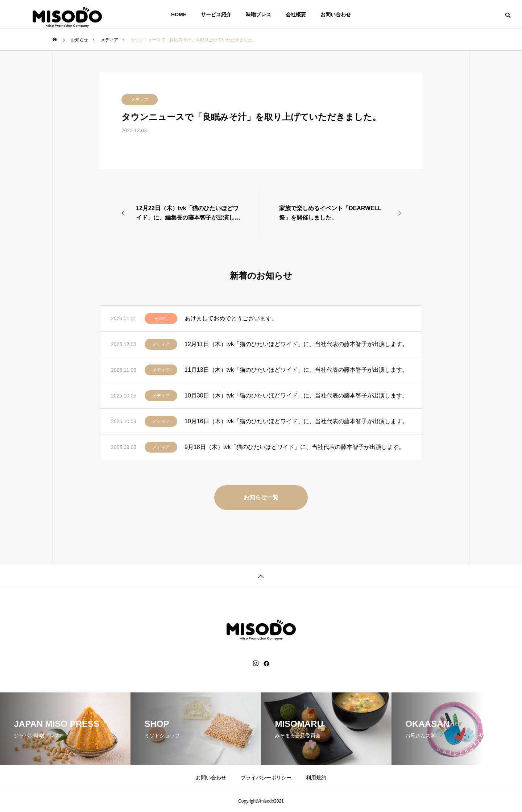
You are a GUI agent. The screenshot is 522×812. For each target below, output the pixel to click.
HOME (179, 14)
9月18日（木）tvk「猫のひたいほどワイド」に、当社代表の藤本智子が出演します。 (295, 447)
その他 (161, 318)
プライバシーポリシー (266, 778)
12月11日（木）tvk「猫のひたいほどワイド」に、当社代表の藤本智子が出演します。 (296, 344)
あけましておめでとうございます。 (231, 318)
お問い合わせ (336, 14)
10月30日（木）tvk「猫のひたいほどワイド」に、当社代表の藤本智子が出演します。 (296, 395)
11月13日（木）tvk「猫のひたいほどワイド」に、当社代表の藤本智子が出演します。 (296, 370)
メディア (140, 100)
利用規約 (316, 778)
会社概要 (296, 14)
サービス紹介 (216, 14)
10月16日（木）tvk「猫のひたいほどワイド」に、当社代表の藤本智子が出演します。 (296, 421)
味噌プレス (258, 14)
